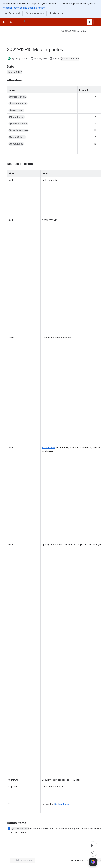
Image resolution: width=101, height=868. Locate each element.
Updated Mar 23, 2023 (74, 31)
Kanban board (62, 804)
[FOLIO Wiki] (18, 22)
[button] (18, 97)
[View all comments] (93, 845)
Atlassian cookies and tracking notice (24, 8)
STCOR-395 (48, 447)
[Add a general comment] (22, 860)
